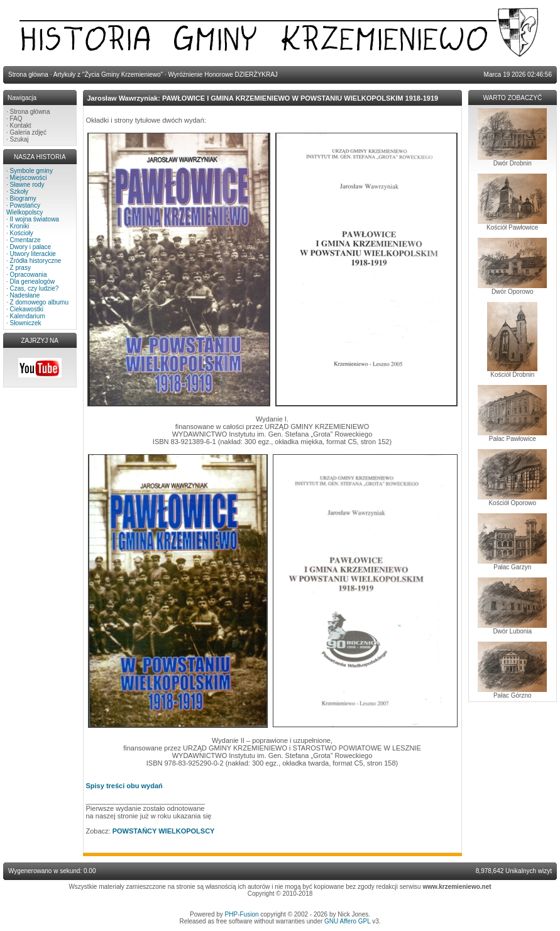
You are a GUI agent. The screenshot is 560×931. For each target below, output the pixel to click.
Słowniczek (26, 323)
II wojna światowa (35, 219)
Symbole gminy (31, 171)
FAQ (16, 119)
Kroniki (20, 226)
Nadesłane (25, 295)
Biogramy (23, 198)
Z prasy (20, 268)
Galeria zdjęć (28, 132)
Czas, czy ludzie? (35, 288)
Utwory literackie (33, 254)
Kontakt (21, 125)
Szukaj (19, 139)
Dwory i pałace (31, 247)
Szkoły (19, 192)
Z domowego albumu (39, 302)
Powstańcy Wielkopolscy (25, 209)
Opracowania (29, 275)
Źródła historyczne (36, 261)
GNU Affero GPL (347, 921)
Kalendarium (28, 316)
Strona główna (30, 112)
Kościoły (22, 233)
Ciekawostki (27, 309)
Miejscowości (29, 178)
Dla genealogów (33, 282)
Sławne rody (27, 185)
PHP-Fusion (242, 914)
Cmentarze (25, 240)
